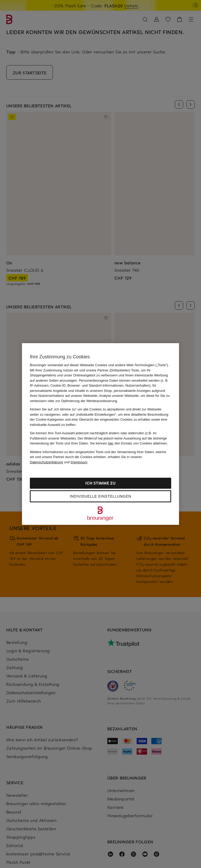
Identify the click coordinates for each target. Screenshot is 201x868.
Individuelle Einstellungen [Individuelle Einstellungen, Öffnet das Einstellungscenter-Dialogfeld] (100, 496)
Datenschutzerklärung (46, 462)
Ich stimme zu (100, 483)
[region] (100, 434)
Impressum (79, 462)
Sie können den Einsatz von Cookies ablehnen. (129, 443)
